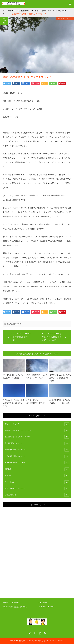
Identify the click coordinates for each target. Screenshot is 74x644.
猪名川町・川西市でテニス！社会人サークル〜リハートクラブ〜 (42, 641)
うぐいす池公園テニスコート (37, 456)
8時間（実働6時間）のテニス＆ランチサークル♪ (37, 376)
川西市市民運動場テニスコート (37, 450)
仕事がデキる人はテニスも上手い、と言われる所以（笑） (60, 378)
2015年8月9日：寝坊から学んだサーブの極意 (13, 376)
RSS (45, 633)
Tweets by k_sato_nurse (46, 607)
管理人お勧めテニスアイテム (37, 489)
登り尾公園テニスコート (65, 18)
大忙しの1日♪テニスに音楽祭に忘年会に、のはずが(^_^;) (13, 403)
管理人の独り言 (37, 495)
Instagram (40, 633)
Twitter (29, 633)
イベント (37, 476)
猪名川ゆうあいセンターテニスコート (37, 430)
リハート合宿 (37, 482)
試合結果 (37, 469)
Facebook (34, 633)
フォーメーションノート (37, 424)
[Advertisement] (22, 548)
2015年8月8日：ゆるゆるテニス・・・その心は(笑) (60, 401)
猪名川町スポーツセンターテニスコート (37, 437)
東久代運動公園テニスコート (37, 463)
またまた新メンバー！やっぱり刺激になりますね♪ (37, 401)
